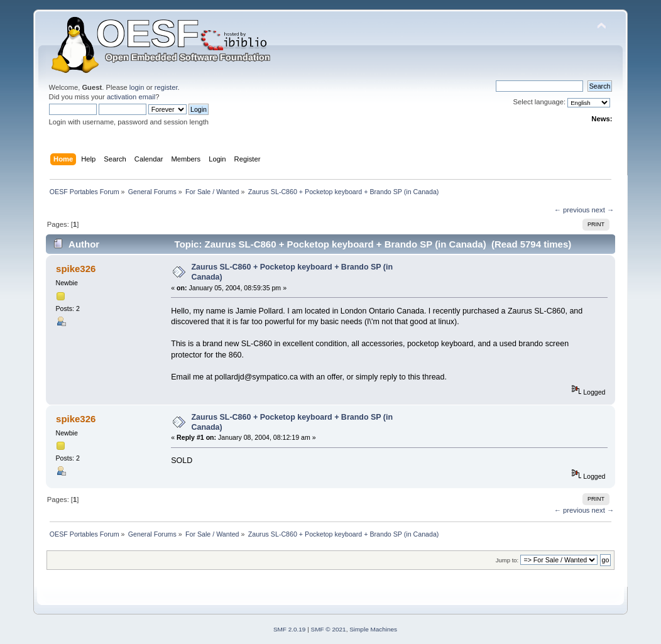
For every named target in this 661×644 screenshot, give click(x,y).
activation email (131, 97)
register (166, 87)
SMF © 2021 (329, 629)
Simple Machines (373, 629)
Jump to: (507, 560)
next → (603, 210)
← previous (572, 210)
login (137, 87)
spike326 (76, 269)
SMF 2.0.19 (290, 629)
